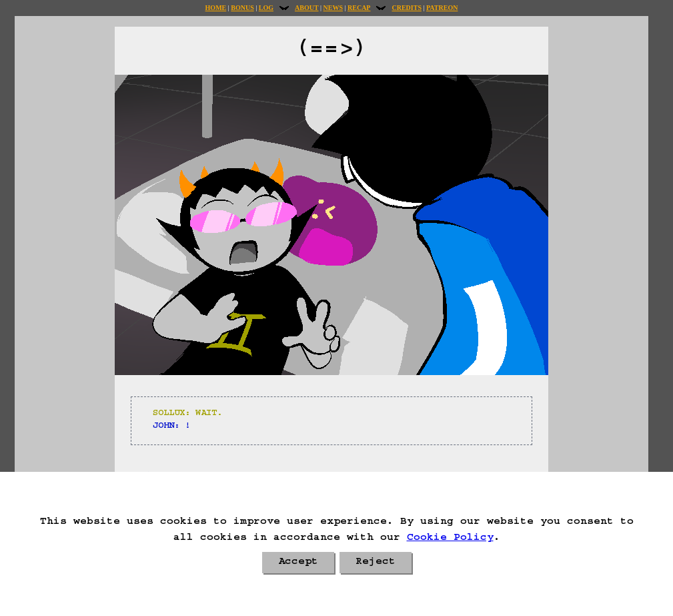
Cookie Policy (450, 539)
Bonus (242, 8)
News (333, 8)
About (307, 8)
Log (266, 8)
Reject (376, 563)
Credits (406, 8)
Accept (298, 563)
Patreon (442, 8)
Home (216, 8)
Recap (359, 8)
